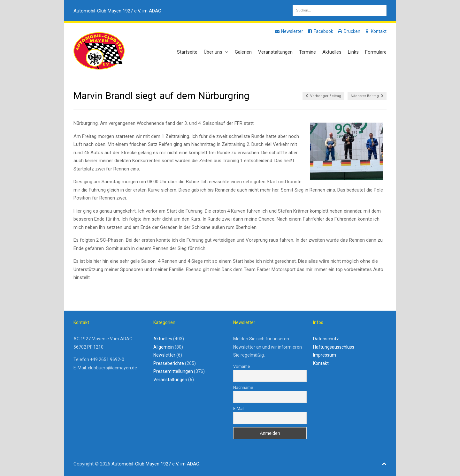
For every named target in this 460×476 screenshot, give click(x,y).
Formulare (376, 52)
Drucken (349, 31)
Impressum (325, 355)
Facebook (320, 31)
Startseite (187, 52)
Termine (307, 52)
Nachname (243, 387)
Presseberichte (169, 363)
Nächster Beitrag (367, 96)
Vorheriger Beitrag (323, 96)
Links (353, 52)
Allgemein (164, 347)
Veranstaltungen (275, 52)
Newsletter (289, 31)
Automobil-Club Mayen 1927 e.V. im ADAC (117, 11)
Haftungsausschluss (334, 347)
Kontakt (375, 31)
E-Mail (239, 408)
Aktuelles (332, 52)
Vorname (241, 366)
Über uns (216, 52)
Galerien (243, 52)
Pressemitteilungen (173, 371)
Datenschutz (326, 339)
